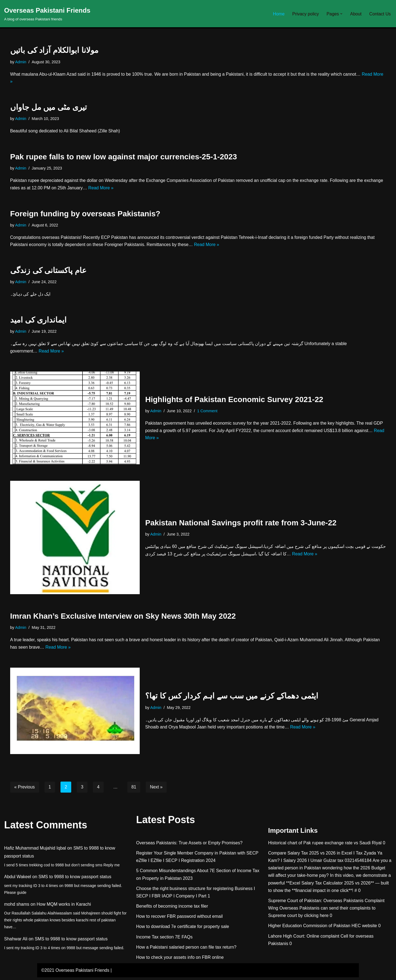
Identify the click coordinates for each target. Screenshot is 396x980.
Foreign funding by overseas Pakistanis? (85, 215)
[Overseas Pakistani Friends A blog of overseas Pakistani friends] (47, 14)
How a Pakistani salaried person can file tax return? (186, 950)
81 (134, 789)
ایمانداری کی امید (38, 322)
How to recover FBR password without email (179, 919)
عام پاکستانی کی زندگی (48, 272)
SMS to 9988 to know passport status (75, 879)
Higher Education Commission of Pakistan (309, 928)
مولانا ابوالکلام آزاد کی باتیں (54, 50)
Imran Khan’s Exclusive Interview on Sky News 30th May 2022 (123, 618)
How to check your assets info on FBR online (180, 960)
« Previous (25, 789)
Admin (21, 62)
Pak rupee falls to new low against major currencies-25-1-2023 (124, 157)
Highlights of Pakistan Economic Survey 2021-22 (234, 401)
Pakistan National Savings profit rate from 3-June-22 (241, 525)
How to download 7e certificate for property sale (183, 929)
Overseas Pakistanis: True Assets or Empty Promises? (189, 845)
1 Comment (208, 413)
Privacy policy (305, 14)
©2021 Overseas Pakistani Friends (75, 973)
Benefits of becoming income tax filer (172, 909)
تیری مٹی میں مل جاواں (49, 108)
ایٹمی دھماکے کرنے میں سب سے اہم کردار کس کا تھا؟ (232, 698)
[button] (341, 14)
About (356, 14)
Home (278, 14)
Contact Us (380, 14)
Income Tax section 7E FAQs (164, 939)
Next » (157, 789)
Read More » (122, 189)
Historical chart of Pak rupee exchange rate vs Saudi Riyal (325, 845)
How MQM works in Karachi (64, 907)
